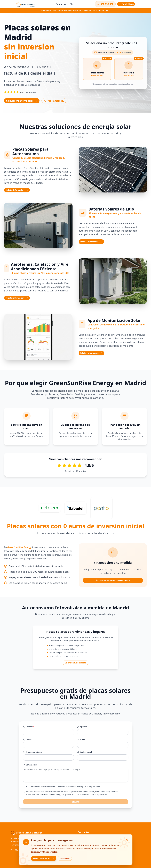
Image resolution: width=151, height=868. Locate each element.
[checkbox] (24, 787)
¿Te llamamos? (54, 101)
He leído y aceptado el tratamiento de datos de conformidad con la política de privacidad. (63, 787)
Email (81, 739)
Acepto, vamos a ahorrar (44, 858)
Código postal (84, 752)
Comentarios (30, 765)
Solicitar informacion (17, 190)
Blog (72, 4)
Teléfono (29, 739)
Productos (61, 4)
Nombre (29, 727)
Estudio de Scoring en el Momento (113, 580)
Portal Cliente (126, 4)
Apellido (82, 727)
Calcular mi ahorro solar (22, 101)
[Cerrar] (127, 840)
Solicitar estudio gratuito (75, 663)
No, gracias (65, 858)
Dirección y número (33, 752)
